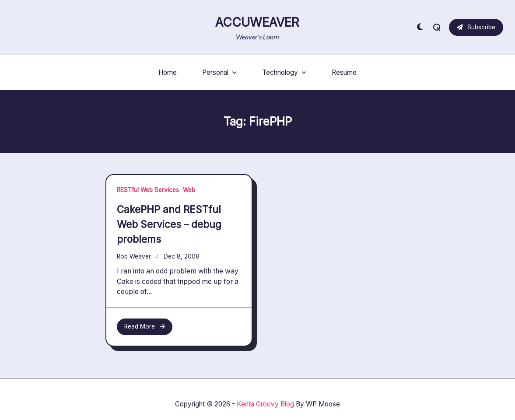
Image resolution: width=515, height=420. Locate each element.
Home (168, 72)
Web (189, 190)
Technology (284, 72)
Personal (219, 72)
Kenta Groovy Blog (265, 404)
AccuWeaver (257, 22)
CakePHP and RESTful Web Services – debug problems (169, 224)
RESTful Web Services (148, 190)
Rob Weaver (134, 256)
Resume (344, 72)
